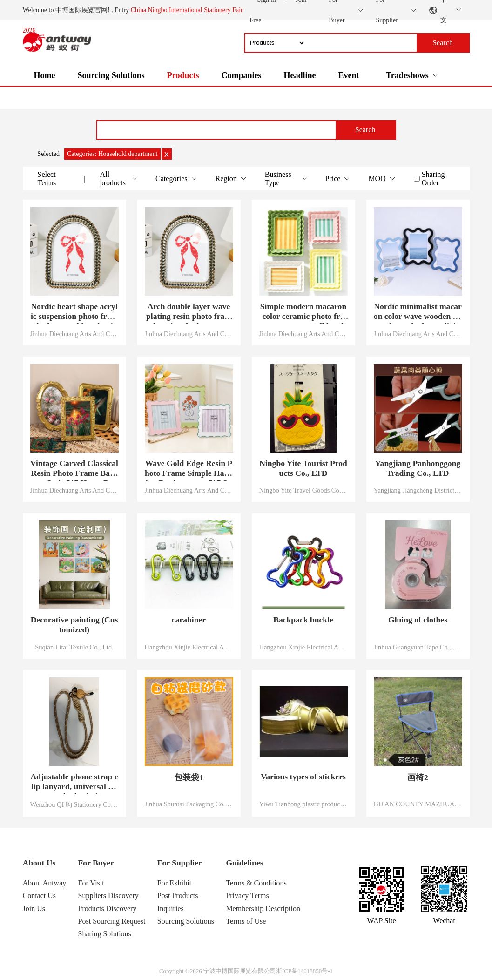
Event (348, 75)
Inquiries (171, 909)
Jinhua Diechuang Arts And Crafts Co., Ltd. (74, 334)
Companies (241, 75)
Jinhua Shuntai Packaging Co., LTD (189, 804)
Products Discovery (108, 909)
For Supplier (180, 863)
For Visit (91, 883)
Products (183, 75)
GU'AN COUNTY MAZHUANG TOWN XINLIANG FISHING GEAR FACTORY (418, 804)
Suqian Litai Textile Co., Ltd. (74, 647)
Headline (300, 75)
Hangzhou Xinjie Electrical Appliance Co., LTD (189, 647)
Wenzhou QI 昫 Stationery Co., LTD (74, 804)
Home (45, 75)
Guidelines (244, 863)
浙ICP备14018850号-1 (304, 971)
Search (365, 130)
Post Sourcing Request (112, 921)
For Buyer (96, 863)
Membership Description (263, 909)
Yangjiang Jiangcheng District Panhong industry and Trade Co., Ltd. (418, 490)
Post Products (178, 896)
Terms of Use (246, 921)
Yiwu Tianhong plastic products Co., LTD (303, 804)
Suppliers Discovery (108, 896)
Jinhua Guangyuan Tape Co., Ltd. (418, 647)
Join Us (34, 909)
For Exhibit (174, 883)
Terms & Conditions (256, 883)
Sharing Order (433, 179)
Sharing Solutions (105, 934)
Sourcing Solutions (111, 75)
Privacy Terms (247, 896)
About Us (39, 863)
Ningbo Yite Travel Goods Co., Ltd (303, 490)
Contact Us (40, 896)
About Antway (45, 883)
